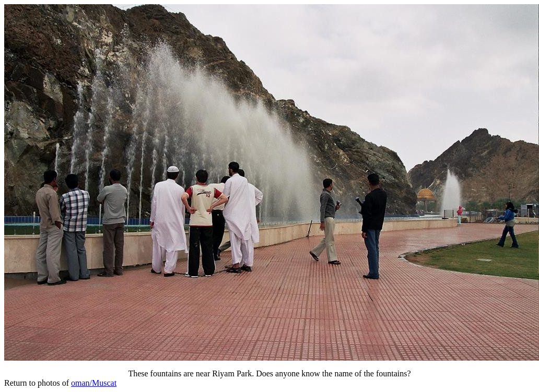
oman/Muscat (94, 383)
